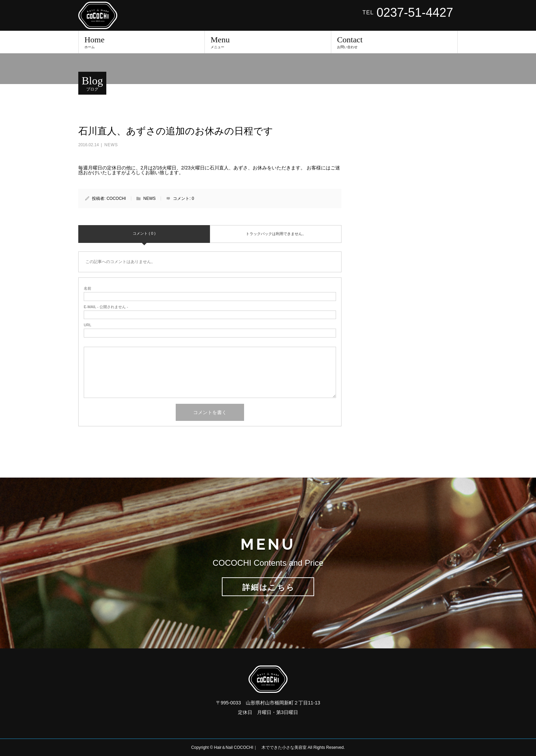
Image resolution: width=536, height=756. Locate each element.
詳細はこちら (269, 587)
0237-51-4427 (415, 13)
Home (142, 42)
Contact (394, 42)
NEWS (111, 145)
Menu (268, 42)
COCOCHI (116, 198)
